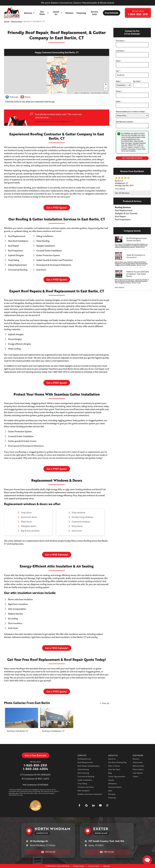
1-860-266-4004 (35, 769)
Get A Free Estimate (35, 755)
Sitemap (106, 866)
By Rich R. (119, 181)
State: (119, 81)
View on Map (48, 852)
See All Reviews (122, 193)
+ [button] (106, 85)
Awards (111, 780)
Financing (81, 13)
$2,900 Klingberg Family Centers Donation (136, 239)
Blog (110, 773)
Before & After (138, 766)
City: (118, 71)
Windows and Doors (86, 787)
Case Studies (138, 773)
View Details (120, 189)
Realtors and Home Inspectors (90, 794)
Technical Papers (115, 787)
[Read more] (140, 247)
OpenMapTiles (85, 93)
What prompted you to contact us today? (130, 111)
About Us (58, 13)
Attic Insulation (84, 791)
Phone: (119, 91)
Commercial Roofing (86, 776)
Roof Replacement (85, 762)
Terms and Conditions (128, 151)
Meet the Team (114, 769)
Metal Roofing (83, 769)
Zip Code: (137, 81)
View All (106, 703)
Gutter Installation (85, 780)
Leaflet (76, 93)
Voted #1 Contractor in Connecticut (136, 256)
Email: (119, 101)
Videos (135, 776)
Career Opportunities (117, 776)
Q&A (110, 791)
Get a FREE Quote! (57, 208)
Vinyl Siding (82, 784)
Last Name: (121, 51)
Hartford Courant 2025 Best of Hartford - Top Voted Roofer (138, 274)
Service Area (94, 13)
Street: (119, 61)
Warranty (112, 794)
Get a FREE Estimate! (57, 555)
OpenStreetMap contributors (100, 93)
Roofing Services (84, 759)
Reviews (70, 13)
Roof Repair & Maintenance (89, 766)
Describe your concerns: (125, 122)
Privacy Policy (141, 149)
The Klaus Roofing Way (117, 762)
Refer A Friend (114, 766)
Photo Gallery (138, 769)
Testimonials (138, 762)
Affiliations (112, 784)
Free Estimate (112, 13)
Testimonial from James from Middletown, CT (54, 121)
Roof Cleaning (83, 773)
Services (29, 13)
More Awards (119, 287)
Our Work (44, 13)
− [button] (106, 88)
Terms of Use (94, 866)
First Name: (121, 41)
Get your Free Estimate (132, 158)
